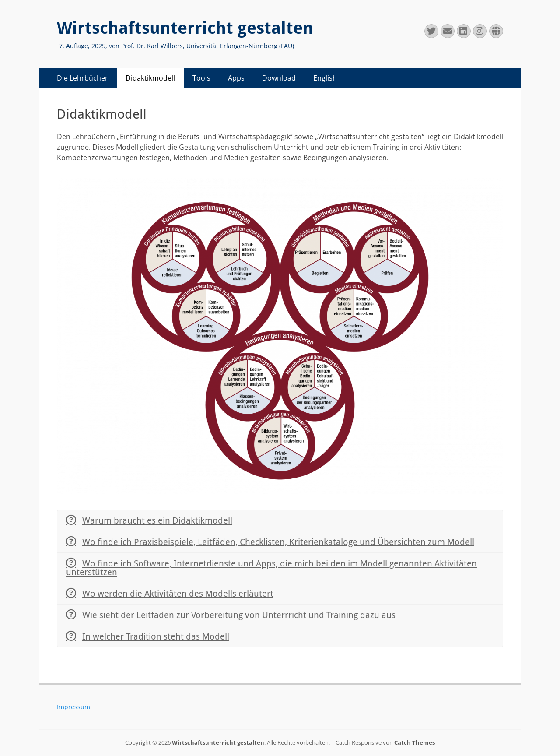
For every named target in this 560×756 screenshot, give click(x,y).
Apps (236, 78)
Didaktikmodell (150, 78)
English (325, 78)
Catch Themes (415, 742)
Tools (201, 78)
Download (279, 78)
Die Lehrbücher (82, 78)
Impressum (73, 707)
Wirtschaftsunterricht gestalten (185, 28)
